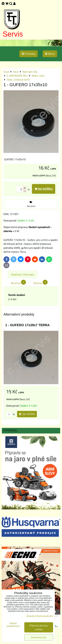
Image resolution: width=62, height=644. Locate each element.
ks (10, 414)
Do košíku (44, 189)
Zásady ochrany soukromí (40, 616)
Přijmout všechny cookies (39, 627)
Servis (13, 34)
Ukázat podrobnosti (13, 625)
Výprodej (10, 431)
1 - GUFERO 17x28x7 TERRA (27, 325)
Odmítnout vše (39, 637)
